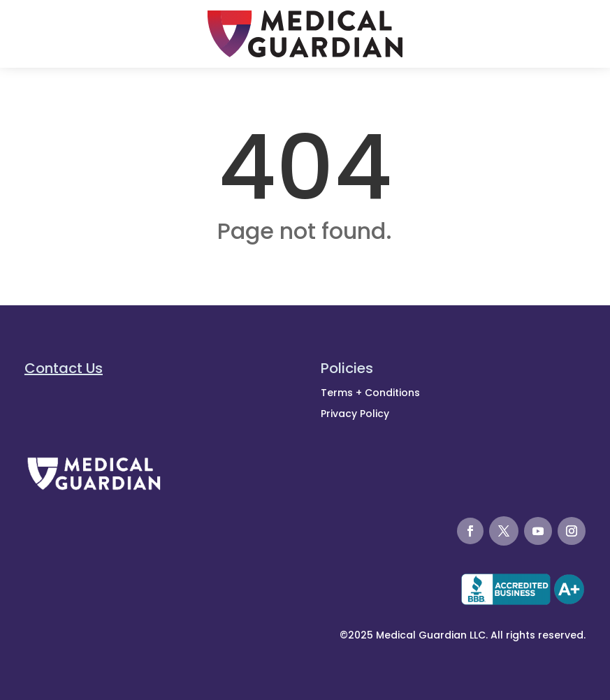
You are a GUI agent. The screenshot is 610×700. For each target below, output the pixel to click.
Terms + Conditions (370, 393)
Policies (347, 368)
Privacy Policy (355, 414)
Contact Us (64, 368)
